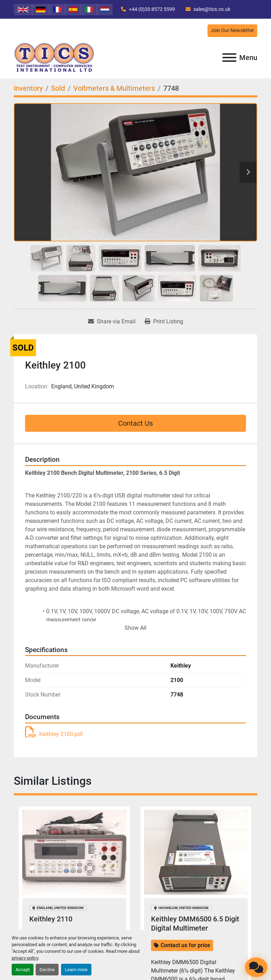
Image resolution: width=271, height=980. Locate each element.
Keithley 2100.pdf (54, 734)
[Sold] (58, 88)
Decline (47, 970)
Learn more (76, 970)
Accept (23, 970)
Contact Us (135, 423)
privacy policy (25, 958)
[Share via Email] (112, 322)
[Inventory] (28, 88)
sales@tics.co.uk (211, 9)
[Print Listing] (164, 322)
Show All (135, 628)
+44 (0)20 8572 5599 (151, 9)
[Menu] (229, 58)
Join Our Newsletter (232, 31)
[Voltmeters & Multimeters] (114, 88)
